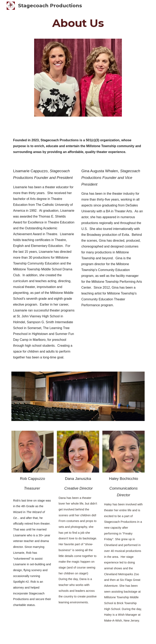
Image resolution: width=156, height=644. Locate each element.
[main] (78, 23)
